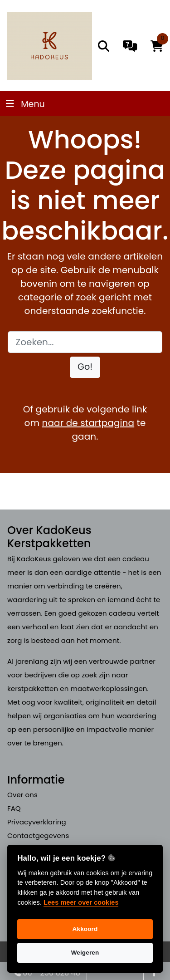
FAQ (14, 808)
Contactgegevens (38, 835)
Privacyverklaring (37, 822)
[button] (85, 367)
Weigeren (85, 953)
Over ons (22, 795)
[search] (104, 46)
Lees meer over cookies (81, 902)
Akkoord (85, 929)
